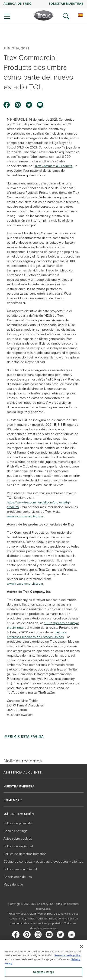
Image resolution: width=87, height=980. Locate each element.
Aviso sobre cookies (18, 839)
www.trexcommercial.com (25, 516)
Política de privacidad (18, 823)
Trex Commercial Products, (54, 166)
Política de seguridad (18, 846)
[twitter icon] (29, 105)
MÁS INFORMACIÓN (19, 814)
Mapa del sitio (13, 885)
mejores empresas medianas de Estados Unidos (37, 635)
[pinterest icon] (18, 105)
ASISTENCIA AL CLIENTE (23, 773)
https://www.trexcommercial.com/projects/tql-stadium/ (39, 505)
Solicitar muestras (66, 4)
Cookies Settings (15, 831)
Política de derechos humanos (25, 854)
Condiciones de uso (18, 877)
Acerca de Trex (17, 4)
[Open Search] (66, 16)
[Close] (81, 946)
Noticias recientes (23, 761)
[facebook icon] (7, 105)
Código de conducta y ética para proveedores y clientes (43, 862)
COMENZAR (13, 800)
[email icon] (40, 105)
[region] (43, 960)
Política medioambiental (20, 869)
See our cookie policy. (68, 956)
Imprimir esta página (24, 737)
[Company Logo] (43, 16)
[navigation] (43, 12)
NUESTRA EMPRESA (19, 787)
